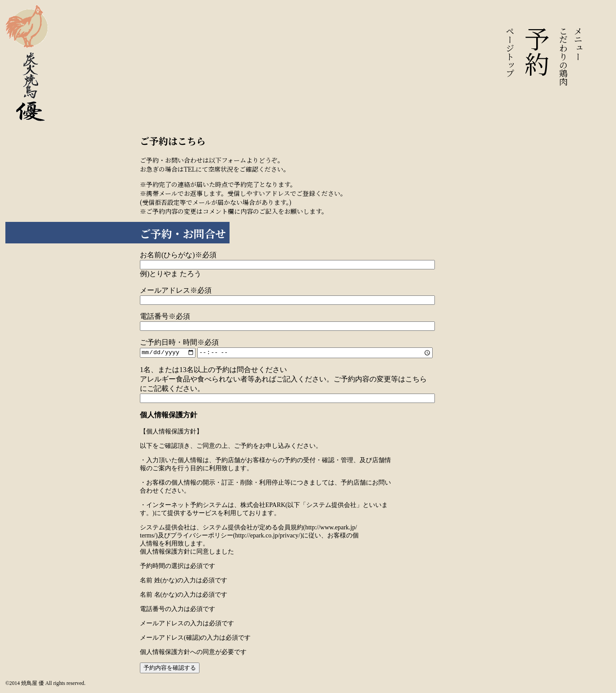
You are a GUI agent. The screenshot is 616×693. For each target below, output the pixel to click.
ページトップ (510, 52)
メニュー (579, 43)
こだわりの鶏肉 (564, 56)
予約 (537, 52)
